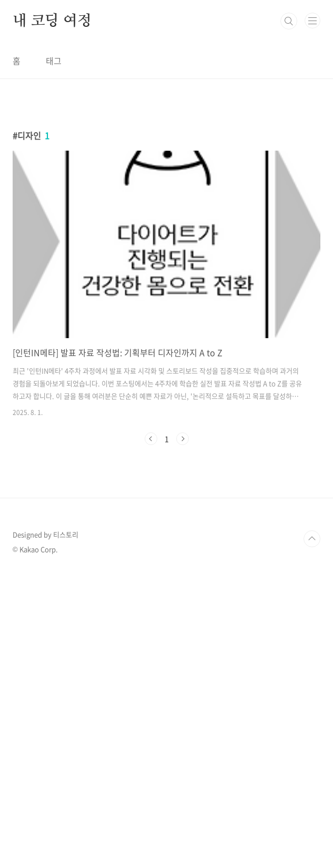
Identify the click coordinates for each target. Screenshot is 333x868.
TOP (312, 539)
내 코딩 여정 (52, 21)
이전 (151, 439)
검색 (289, 21)
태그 (54, 61)
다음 (183, 439)
